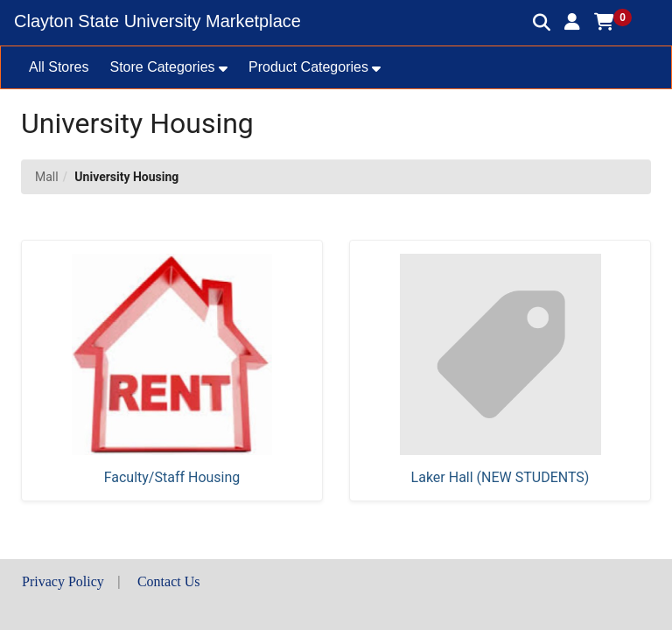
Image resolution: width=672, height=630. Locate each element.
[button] (572, 22)
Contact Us (169, 581)
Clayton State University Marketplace (157, 21)
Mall (47, 177)
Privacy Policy (63, 581)
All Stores (59, 67)
